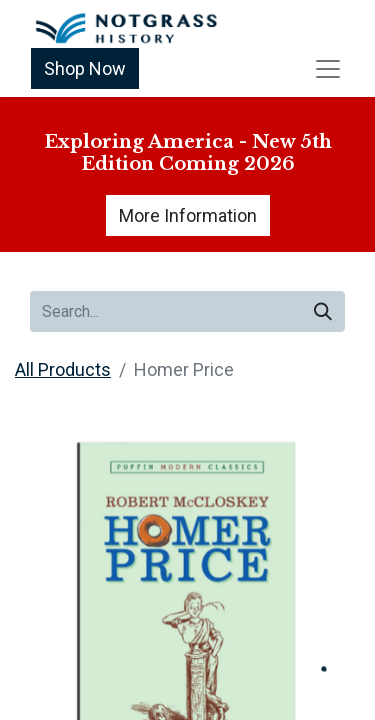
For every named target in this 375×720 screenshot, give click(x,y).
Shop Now (85, 68)
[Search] (323, 311)
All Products (63, 369)
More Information (188, 215)
